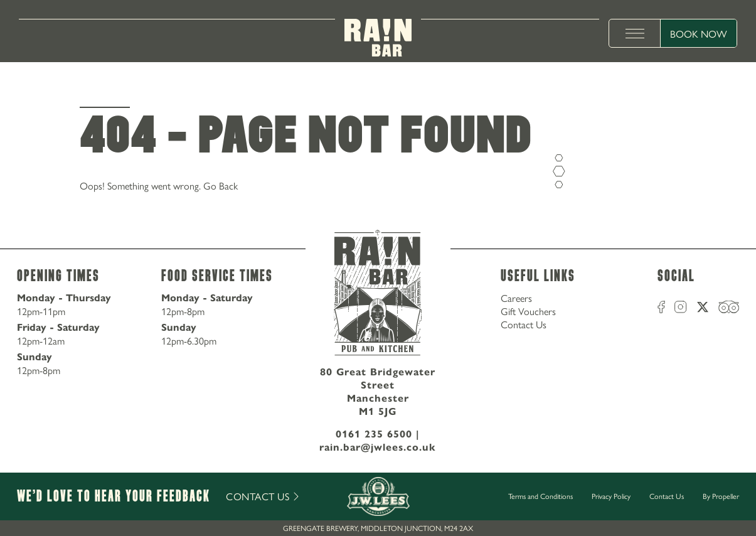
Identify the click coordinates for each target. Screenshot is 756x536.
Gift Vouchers (528, 311)
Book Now (699, 34)
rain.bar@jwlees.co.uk (378, 447)
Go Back (221, 185)
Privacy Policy (611, 496)
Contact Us (524, 324)
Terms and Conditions (540, 496)
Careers (516, 298)
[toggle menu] (635, 33)
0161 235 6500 (374, 434)
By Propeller (721, 496)
